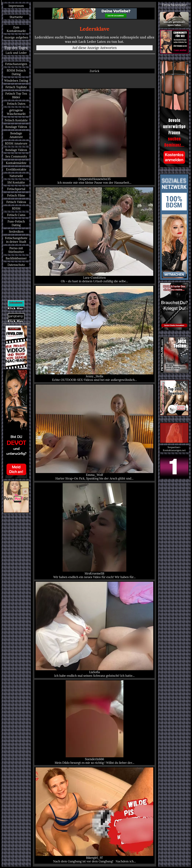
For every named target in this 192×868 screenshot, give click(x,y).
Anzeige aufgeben (16, 37)
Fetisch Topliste (16, 87)
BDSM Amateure (16, 143)
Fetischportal (16, 189)
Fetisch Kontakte (16, 120)
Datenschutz (16, 265)
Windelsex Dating (16, 81)
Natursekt (16, 176)
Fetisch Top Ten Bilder (16, 95)
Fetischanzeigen (16, 64)
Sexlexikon (16, 232)
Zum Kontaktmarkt (16, 29)
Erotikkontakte (16, 169)
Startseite (16, 17)
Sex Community (16, 156)
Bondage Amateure (16, 135)
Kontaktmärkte (16, 163)
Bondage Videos (16, 127)
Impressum (16, 6)
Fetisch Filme (16, 195)
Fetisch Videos (16, 202)
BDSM (16, 208)
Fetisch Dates (16, 104)
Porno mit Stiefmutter (16, 250)
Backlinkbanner (16, 258)
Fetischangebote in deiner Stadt (16, 240)
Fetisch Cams (16, 215)
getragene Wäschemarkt (16, 112)
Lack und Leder (16, 53)
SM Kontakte (16, 182)
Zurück (94, 71)
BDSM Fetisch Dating (16, 72)
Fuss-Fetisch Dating (16, 223)
